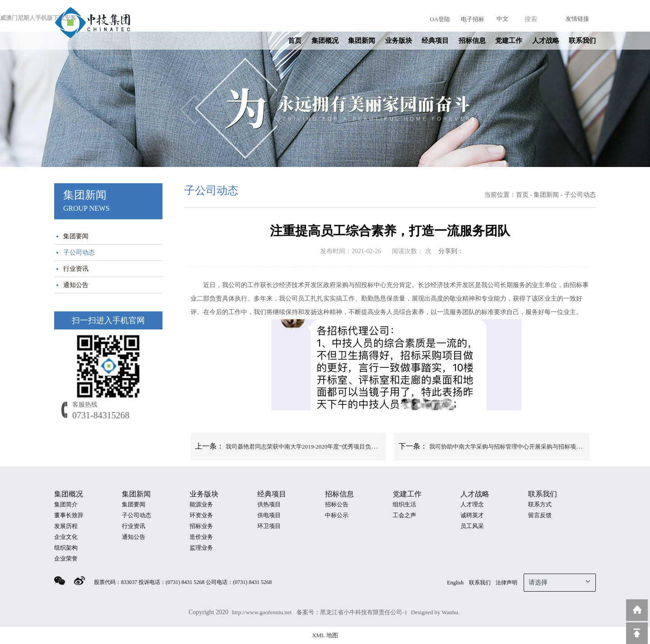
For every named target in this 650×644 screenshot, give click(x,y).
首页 (295, 41)
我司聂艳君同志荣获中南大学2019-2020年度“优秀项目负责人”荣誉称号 (317, 447)
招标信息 (472, 41)
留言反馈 (540, 515)
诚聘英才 (472, 515)
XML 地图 (325, 635)
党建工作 (509, 41)
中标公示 (337, 515)
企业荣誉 (66, 558)
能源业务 (201, 504)
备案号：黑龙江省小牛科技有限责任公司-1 (352, 612)
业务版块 (399, 41)
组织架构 (66, 548)
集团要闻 (76, 236)
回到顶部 (637, 633)
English (455, 583)
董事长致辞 (69, 515)
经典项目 (435, 41)
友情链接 (577, 19)
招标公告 (337, 504)
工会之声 (404, 515)
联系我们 (582, 41)
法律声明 (506, 583)
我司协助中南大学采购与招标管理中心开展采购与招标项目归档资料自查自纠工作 (535, 447)
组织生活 (404, 504)
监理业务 (201, 548)
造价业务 (201, 537)
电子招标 (473, 19)
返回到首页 (637, 610)
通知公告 (76, 285)
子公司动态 (79, 253)
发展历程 (66, 526)
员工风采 (472, 526)
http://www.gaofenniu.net (262, 612)
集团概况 (325, 41)
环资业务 (201, 515)
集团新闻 (362, 41)
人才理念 (472, 504)
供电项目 (269, 515)
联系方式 (540, 504)
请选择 (560, 582)
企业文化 (66, 537)
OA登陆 (440, 19)
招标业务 (201, 526)
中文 (502, 19)
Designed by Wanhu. (435, 612)
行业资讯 (76, 269)
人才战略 (546, 41)
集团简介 (66, 504)
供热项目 (269, 504)
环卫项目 (269, 526)
